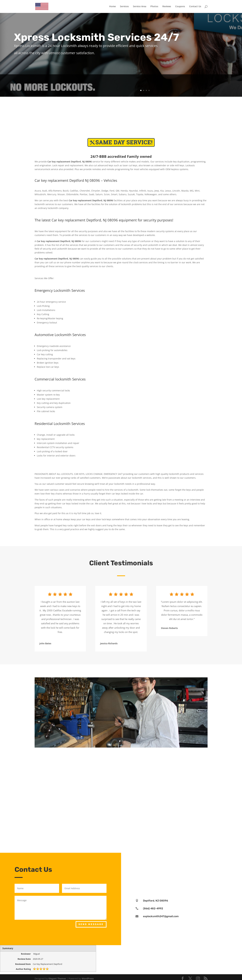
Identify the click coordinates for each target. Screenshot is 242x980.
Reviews (167, 7)
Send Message (91, 924)
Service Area (140, 7)
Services (124, 7)
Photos (154, 7)
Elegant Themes (57, 978)
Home (113, 7)
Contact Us (195, 7)
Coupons (180, 7)
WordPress (88, 978)
